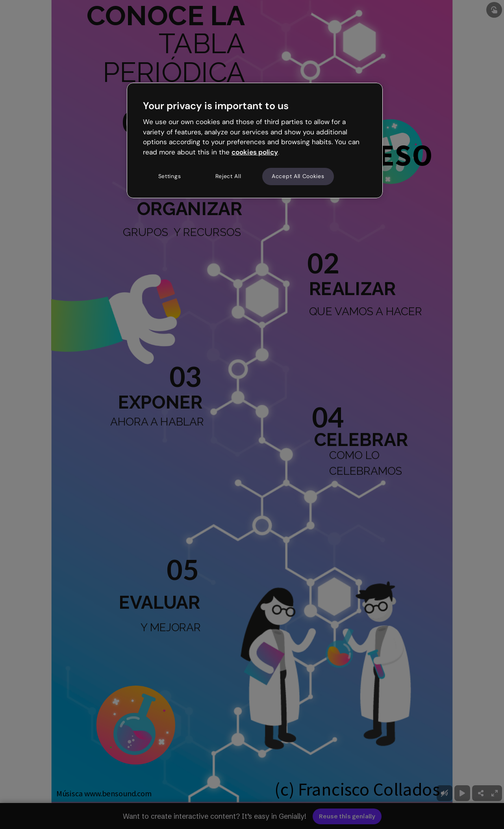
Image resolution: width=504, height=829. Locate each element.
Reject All (228, 176)
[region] (255, 140)
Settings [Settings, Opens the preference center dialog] (170, 176)
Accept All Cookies (298, 176)
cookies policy (255, 152)
